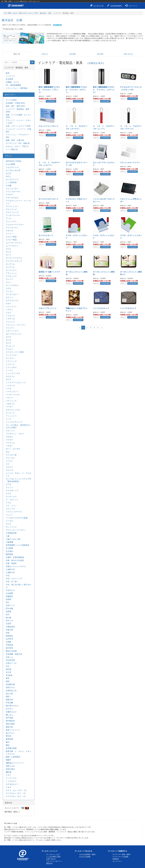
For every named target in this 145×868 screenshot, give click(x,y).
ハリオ (8, 389)
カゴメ (8, 249)
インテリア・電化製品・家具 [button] (16, 68)
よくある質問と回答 (53, 857)
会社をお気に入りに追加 (13, 29)
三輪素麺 (9, 542)
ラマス (8, 494)
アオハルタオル (12, 198)
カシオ (8, 252)
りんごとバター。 (13, 189)
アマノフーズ (11, 209)
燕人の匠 (9, 694)
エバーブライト (12, 246)
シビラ (8, 313)
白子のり (9, 709)
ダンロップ (10, 346)
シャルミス (10, 316)
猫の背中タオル (12, 706)
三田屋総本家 (11, 533)
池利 (8, 681)
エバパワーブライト (14, 243)
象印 (8, 742)
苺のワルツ (10, 733)
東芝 (8, 678)
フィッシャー (11, 416)
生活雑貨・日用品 (15, 103)
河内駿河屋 (10, 684)
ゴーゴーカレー (12, 294)
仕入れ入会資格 (85, 857)
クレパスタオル (12, 285)
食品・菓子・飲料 (15, 106)
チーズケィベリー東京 (15, 352)
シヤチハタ (10, 319)
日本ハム (9, 657)
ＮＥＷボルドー (12, 784)
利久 (8, 602)
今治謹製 (9, 593)
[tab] (19, 68)
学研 (8, 633)
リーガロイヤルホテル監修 (17, 518)
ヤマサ (8, 484)
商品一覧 (17, 54)
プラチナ (9, 440)
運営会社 (49, 863)
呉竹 (8, 615)
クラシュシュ (11, 273)
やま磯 (8, 186)
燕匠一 (8, 697)
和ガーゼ (9, 621)
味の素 (8, 618)
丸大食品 (9, 551)
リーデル (9, 521)
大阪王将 (9, 630)
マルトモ (9, 470)
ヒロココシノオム (13, 410)
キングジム (10, 264)
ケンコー (9, 291)
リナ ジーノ (11, 506)
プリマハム (10, 443)
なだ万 (8, 173)
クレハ (8, 282)
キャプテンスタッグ (14, 261)
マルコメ (9, 467)
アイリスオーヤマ (13, 192)
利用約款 (116, 859)
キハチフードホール (14, 258)
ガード (8, 255)
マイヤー (9, 461)
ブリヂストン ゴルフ (15, 434)
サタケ (8, 304)
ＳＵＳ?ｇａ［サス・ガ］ (16, 793)
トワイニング (11, 361)
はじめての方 (97, 6)
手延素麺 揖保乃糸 (14, 654)
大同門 (8, 624)
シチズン (9, 310)
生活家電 (9, 79)
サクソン (9, 297)
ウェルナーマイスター (15, 225)
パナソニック (11, 401)
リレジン (9, 515)
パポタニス (10, 404)
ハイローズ (10, 386)
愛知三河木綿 (11, 651)
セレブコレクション (14, 334)
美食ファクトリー (13, 730)
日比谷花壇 (10, 660)
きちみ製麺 (10, 164)
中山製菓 (9, 548)
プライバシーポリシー (54, 861)
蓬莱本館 (9, 739)
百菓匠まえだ (11, 712)
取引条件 (100, 54)
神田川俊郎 (10, 724)
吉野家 (8, 612)
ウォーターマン (12, 228)
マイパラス (10, 458)
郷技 (8, 745)
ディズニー (10, 358)
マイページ (131, 6)
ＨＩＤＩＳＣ (11, 778)
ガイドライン (117, 861)
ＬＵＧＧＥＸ (11, 781)
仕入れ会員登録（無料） (88, 854)
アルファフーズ (12, 212)
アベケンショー (12, 206)
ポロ (8, 452)
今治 (8, 576)
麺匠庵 (8, 772)
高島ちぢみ (10, 766)
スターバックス (12, 331)
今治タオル (10, 590)
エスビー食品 (11, 237)
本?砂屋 (9, 675)
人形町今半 (10, 569)
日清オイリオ (11, 663)
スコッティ (10, 328)
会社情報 (72, 54)
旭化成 (8, 669)
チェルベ (9, 349)
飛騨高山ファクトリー (15, 763)
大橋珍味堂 (10, 627)
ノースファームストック (16, 383)
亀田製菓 (9, 554)
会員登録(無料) (114, 6)
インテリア (10, 76)
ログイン (42, 101)
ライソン (9, 487)
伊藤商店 (9, 596)
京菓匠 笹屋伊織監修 (15, 557)
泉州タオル (10, 687)
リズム (8, 503)
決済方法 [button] (8, 803)
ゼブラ (8, 337)
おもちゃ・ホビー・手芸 (17, 146)
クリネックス (11, 276)
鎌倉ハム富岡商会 (13, 757)
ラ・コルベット (12, 500)
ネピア (8, 379)
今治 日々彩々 (12, 582)
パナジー (9, 398)
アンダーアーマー (13, 215)
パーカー (9, 407)
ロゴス (8, 524)
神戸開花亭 (11, 721)
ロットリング (11, 527)
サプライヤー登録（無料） (122, 854)
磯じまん (9, 715)
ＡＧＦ (8, 775)
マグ (8, 464)
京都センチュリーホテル (16, 566)
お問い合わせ (128, 54)
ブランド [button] (8, 156)
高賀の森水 (10, 769)
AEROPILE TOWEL (14, 161)
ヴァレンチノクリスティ (16, 530)
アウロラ (9, 195)
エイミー (9, 234)
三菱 (8, 536)
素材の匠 (9, 727)
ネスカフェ (10, 376)
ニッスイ (9, 370)
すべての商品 (11, 100)
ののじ (8, 176)
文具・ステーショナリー (18, 126)
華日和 (8, 736)
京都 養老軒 (11, 563)
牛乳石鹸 (9, 703)
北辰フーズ (10, 605)
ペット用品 (12, 149)
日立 (8, 666)
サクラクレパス (12, 300)
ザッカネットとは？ (53, 854)
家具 (8, 73)
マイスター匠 (11, 455)
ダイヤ (8, 343)
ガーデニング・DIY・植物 (18, 143)
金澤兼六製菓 (11, 748)
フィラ (8, 419)
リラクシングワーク (14, 512)
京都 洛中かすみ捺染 (15, 560)
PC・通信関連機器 (13, 85)
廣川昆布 (9, 648)
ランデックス (11, 497)
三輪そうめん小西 (13, 539)
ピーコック (10, 413)
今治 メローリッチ (14, 579)
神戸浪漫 (9, 718)
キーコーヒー (11, 270)
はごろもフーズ (12, 179)
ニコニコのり (11, 367)
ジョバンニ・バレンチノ (16, 325)
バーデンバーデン (13, 395)
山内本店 (9, 639)
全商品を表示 (96, 63)
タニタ (8, 340)
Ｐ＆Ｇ (8, 787)
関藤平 (8, 760)
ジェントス (10, 322)
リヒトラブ (10, 509)
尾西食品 (9, 636)
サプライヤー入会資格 (120, 857)
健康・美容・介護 (15, 140)
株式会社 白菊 (45, 13)
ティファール (11, 355)
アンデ (8, 218)
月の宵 (8, 672)
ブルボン (9, 437)
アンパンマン (11, 221)
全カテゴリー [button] (10, 95)
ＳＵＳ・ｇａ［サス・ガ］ (17, 790)
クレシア (9, 279)
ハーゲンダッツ (12, 392)
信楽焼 (8, 599)
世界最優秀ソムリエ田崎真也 (18, 545)
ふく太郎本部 (11, 182)
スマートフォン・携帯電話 (17, 88)
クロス (8, 288)
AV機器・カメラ (12, 82)
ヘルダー (9, 446)
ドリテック (10, 364)
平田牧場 (9, 645)
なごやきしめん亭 (13, 170)
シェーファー (11, 307)
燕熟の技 (9, 700)
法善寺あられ (11, 691)
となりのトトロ (12, 167)
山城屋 (8, 642)
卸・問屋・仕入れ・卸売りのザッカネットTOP (21, 13)
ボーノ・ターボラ (13, 449)
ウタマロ (9, 231)
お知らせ (45, 54)
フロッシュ (10, 431)
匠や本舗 (9, 608)
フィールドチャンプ (14, 422)
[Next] (102, 328)
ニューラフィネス (13, 373)
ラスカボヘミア (12, 490)
